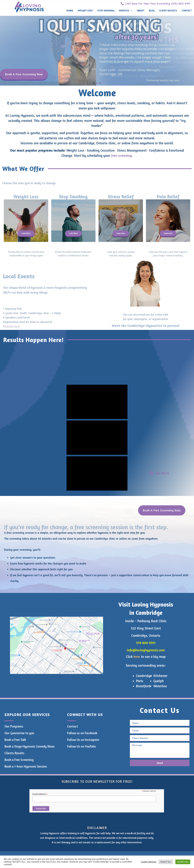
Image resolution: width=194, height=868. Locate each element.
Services (126, 11)
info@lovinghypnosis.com (146, 650)
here (137, 657)
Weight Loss (85, 10)
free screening (121, 155)
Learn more (121, 233)
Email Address (40, 794)
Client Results (168, 10)
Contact (187, 10)
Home (70, 10)
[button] (94, 83)
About (141, 10)
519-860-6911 (146, 643)
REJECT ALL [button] (166, 862)
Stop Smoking (106, 10)
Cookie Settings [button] (149, 862)
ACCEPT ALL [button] (183, 862)
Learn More (26, 233)
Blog (152, 10)
